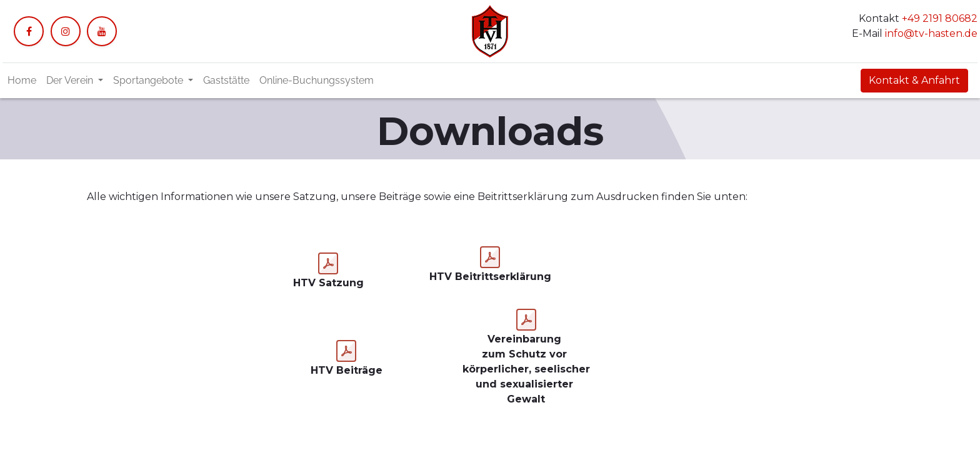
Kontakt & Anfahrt (914, 80)
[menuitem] (22, 81)
